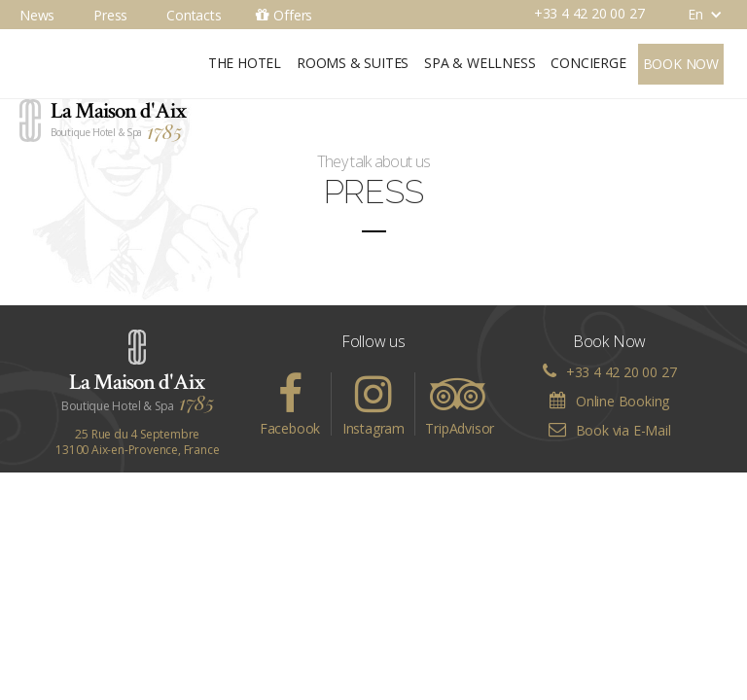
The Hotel (245, 63)
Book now (681, 64)
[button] (695, 15)
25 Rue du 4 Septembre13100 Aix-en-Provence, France (137, 442)
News (37, 15)
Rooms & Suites (353, 63)
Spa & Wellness (480, 63)
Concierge (588, 63)
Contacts (194, 15)
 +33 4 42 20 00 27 (583, 13)
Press (110, 15)
